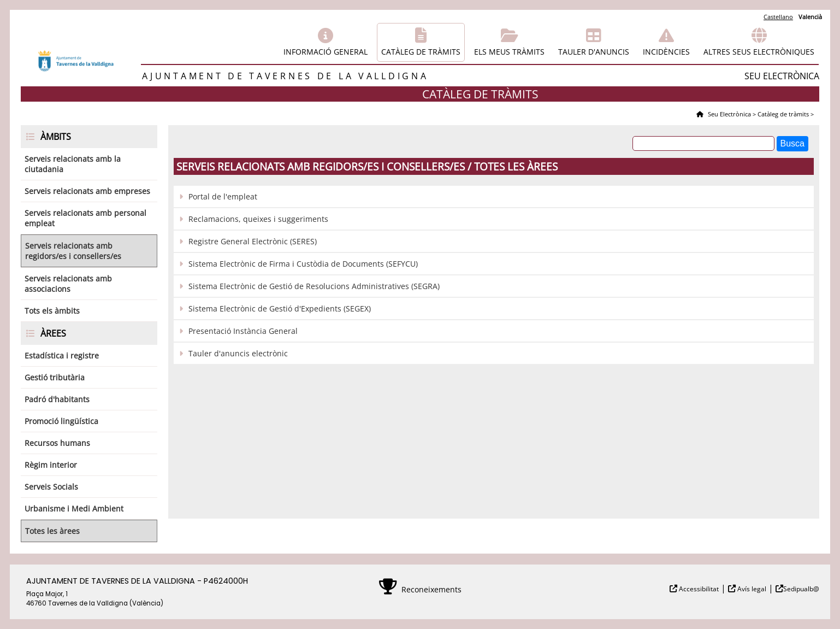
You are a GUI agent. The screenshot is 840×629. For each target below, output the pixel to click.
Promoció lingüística (61, 421)
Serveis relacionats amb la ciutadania (73, 164)
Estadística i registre (62, 355)
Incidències (666, 52)
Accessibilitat (698, 589)
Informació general (326, 52)
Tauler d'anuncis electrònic (238, 353)
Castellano (778, 17)
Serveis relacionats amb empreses (87, 191)
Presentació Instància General (243, 331)
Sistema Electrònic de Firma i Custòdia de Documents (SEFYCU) (303, 264)
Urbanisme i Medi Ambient (74, 509)
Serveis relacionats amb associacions (68, 284)
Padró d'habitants (57, 399)
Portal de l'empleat (223, 196)
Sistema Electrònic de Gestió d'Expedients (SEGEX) (280, 308)
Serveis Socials (51, 487)
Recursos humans (57, 443)
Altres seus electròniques (759, 52)
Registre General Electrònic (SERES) (253, 241)
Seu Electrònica (729, 114)
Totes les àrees (52, 531)
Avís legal (751, 589)
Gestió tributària (55, 377)
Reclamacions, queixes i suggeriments (258, 219)
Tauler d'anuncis (594, 52)
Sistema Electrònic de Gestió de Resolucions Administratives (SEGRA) (314, 286)
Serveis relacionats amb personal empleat (85, 218)
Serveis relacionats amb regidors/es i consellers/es (73, 251)
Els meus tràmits (509, 52)
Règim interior (51, 465)
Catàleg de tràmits (421, 52)
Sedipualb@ (801, 589)
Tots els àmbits (52, 311)
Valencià (810, 17)
